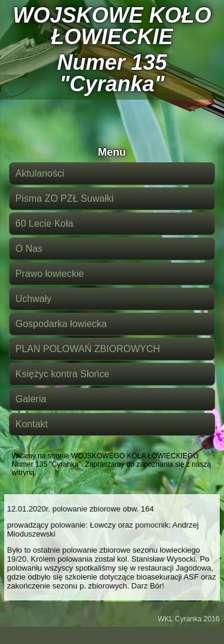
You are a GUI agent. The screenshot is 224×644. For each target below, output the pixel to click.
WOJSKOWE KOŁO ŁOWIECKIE (112, 26)
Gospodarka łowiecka (61, 324)
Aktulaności (40, 173)
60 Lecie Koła (45, 224)
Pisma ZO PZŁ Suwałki (65, 198)
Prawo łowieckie (50, 274)
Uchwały (33, 299)
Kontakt (32, 424)
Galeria (31, 399)
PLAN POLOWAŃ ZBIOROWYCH (88, 349)
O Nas (29, 249)
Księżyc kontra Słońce (62, 374)
